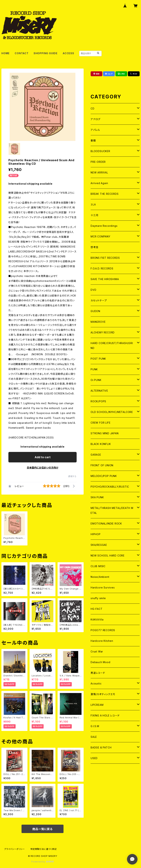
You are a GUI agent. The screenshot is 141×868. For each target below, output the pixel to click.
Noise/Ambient (100, 577)
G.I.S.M (95, 726)
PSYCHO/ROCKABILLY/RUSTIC (110, 487)
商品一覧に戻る (43, 829)
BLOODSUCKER (100, 151)
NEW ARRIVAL (99, 172)
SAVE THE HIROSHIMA (105, 279)
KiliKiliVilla (97, 619)
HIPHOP (96, 534)
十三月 (94, 215)
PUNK (94, 369)
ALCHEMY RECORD (103, 332)
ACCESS (68, 53)
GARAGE (96, 455)
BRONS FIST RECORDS (105, 258)
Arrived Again (99, 183)
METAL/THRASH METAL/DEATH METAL (112, 510)
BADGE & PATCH (101, 747)
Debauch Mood (101, 662)
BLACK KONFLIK (101, 444)
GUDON (95, 311)
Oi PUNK (96, 380)
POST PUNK (98, 359)
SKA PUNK (97, 497)
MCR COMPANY (101, 236)
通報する (72, 476)
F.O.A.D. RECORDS (102, 268)
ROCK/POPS (98, 401)
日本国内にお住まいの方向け (43, 468)
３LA (93, 204)
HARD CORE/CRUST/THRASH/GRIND (112, 346)
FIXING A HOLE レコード (105, 715)
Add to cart (43, 457)
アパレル (95, 130)
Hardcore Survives (103, 587)
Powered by (43, 862)
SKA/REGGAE (99, 545)
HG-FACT (97, 609)
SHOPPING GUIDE (46, 53)
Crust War (97, 651)
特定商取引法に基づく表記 (44, 849)
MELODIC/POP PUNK (104, 476)
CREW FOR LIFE (101, 423)
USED (94, 758)
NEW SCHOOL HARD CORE (108, 556)
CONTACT (22, 53)
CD (93, 108)
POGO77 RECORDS (103, 630)
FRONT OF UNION (102, 465)
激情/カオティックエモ (103, 694)
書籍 (93, 140)
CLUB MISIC (98, 566)
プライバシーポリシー (15, 849)
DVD (93, 290)
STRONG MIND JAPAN (105, 433)
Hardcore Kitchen (102, 641)
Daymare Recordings (104, 226)
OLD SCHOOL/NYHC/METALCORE (112, 412)
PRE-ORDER (98, 162)
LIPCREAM (97, 705)
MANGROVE (98, 322)
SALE (94, 737)
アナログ (96, 119)
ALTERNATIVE (99, 391)
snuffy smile (98, 598)
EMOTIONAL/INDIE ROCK (106, 524)
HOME (6, 53)
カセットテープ (99, 300)
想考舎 (94, 247)
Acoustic (96, 683)
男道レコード (98, 673)
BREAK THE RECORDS (105, 194)
